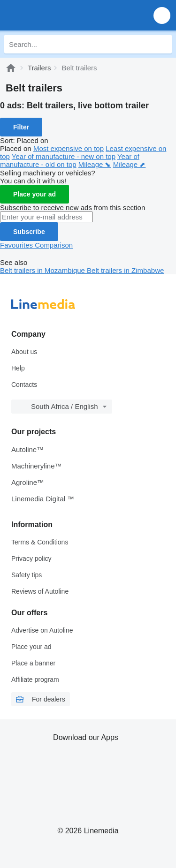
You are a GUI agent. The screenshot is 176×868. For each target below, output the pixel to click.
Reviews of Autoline (40, 591)
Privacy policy (31, 559)
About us (24, 352)
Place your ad (34, 194)
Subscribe (29, 232)
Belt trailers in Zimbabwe (125, 270)
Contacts (24, 385)
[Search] (162, 44)
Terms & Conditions (40, 542)
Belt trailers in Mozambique (43, 270)
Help (18, 368)
